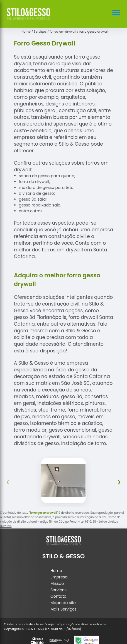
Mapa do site (63, 603)
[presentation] (8, 482)
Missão (57, 583)
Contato (58, 596)
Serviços (58, 590)
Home (56, 571)
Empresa (59, 577)
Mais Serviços (63, 609)
